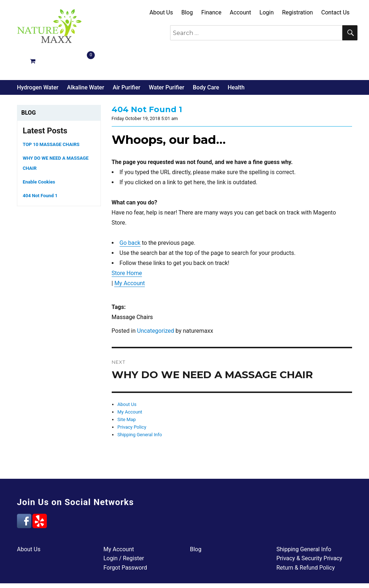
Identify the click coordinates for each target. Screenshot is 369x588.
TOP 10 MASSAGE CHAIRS (51, 118)
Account (241, 12)
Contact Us (336, 12)
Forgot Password (125, 541)
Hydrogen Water (38, 61)
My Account (130, 257)
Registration (298, 12)
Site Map (127, 393)
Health (236, 61)
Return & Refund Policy (306, 541)
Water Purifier (166, 61)
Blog (187, 12)
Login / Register (124, 532)
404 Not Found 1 (40, 169)
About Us (161, 12)
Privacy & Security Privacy (309, 532)
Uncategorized (155, 304)
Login (266, 12)
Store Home (127, 246)
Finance (211, 12)
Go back (130, 216)
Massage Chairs (132, 290)
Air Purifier (127, 61)
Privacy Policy (132, 400)
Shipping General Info (140, 408)
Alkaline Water (86, 61)
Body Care (206, 61)
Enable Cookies (39, 155)
